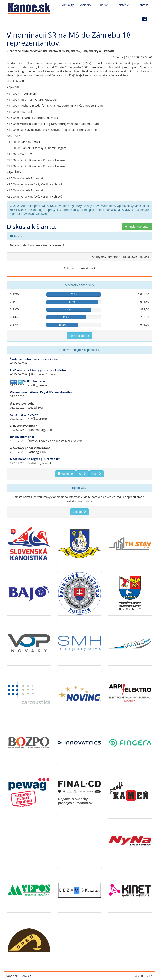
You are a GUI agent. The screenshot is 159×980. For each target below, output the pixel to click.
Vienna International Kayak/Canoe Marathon (42, 392)
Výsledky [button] (87, 5)
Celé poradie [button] (79, 336)
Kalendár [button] (66, 474)
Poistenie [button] (124, 5)
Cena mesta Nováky (24, 415)
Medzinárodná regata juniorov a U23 (36, 459)
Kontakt (143, 5)
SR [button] (83, 474)
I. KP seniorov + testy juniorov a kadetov (38, 370)
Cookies (26, 976)
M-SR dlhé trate (34, 381)
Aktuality (68, 5)
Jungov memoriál (22, 437)
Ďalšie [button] (105, 5)
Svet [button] (97, 474)
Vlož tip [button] (79, 512)
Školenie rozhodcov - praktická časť (35, 359)
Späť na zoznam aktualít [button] (79, 268)
